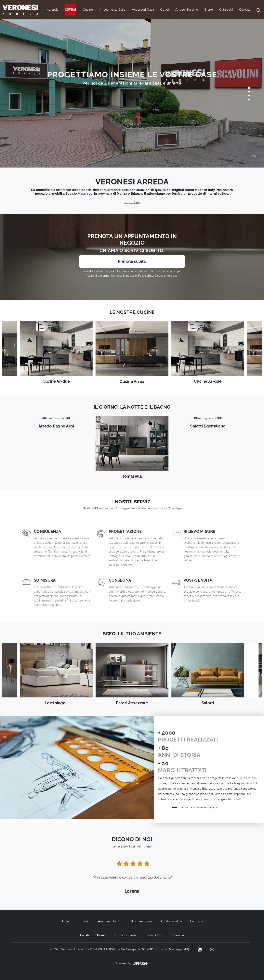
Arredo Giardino (187, 10)
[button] (249, 88)
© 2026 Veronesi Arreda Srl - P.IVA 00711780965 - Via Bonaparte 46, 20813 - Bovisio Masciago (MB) (119, 949)
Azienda (53, 10)
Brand (209, 10)
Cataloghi (226, 10)
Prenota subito (132, 261)
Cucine (88, 10)
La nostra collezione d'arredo (200, 807)
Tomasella (178, 935)
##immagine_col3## (56, 422)
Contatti (245, 10)
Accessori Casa (143, 10)
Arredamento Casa (112, 10)
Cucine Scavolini (125, 935)
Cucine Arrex (153, 935)
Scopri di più (132, 202)
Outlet (165, 10)
